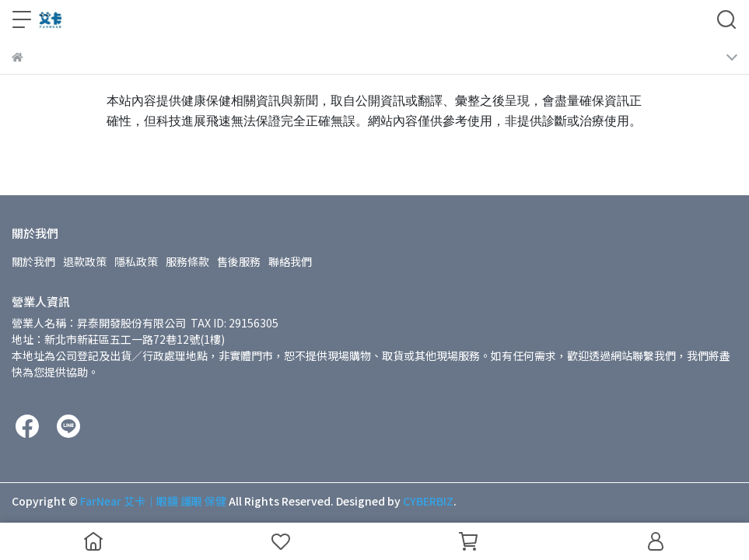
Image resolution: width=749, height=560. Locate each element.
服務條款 (187, 261)
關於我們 (33, 261)
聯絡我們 (290, 261)
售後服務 (239, 261)
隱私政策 (136, 261)
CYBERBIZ (428, 501)
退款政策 (85, 261)
